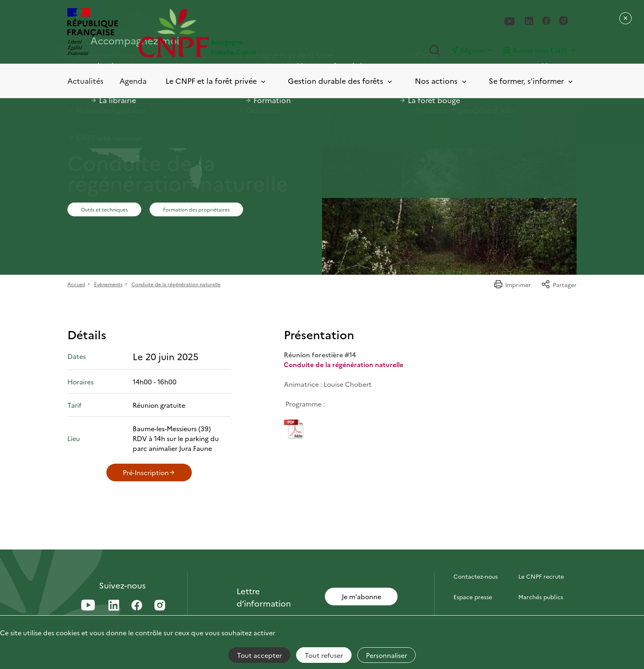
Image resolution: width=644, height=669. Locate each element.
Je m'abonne (361, 596)
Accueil (76, 284)
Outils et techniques (104, 209)
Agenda (133, 81)
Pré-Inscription (149, 472)
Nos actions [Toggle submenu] (441, 81)
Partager (559, 285)
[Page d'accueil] (230, 33)
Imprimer (512, 285)
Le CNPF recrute (541, 576)
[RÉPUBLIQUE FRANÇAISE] (93, 33)
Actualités (85, 81)
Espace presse (473, 597)
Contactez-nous (476, 576)
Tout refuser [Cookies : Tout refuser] (324, 655)
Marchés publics (541, 597)
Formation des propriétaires (196, 209)
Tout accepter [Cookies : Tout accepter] (259, 655)
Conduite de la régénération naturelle (176, 284)
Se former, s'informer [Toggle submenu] (531, 81)
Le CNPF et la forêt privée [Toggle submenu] (216, 81)
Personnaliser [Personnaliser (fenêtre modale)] (386, 655)
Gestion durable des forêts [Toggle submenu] (341, 81)
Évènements (108, 284)
